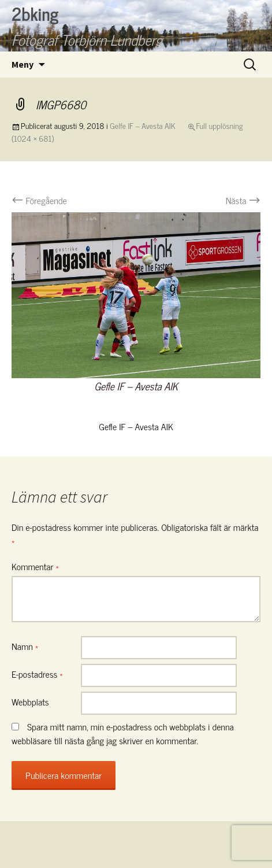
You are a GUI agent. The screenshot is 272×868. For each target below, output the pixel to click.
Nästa (243, 200)
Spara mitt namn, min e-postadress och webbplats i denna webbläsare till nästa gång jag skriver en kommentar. (123, 733)
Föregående (39, 200)
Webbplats (30, 701)
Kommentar (35, 566)
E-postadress (37, 674)
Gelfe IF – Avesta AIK (142, 125)
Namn (25, 646)
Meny (23, 64)
